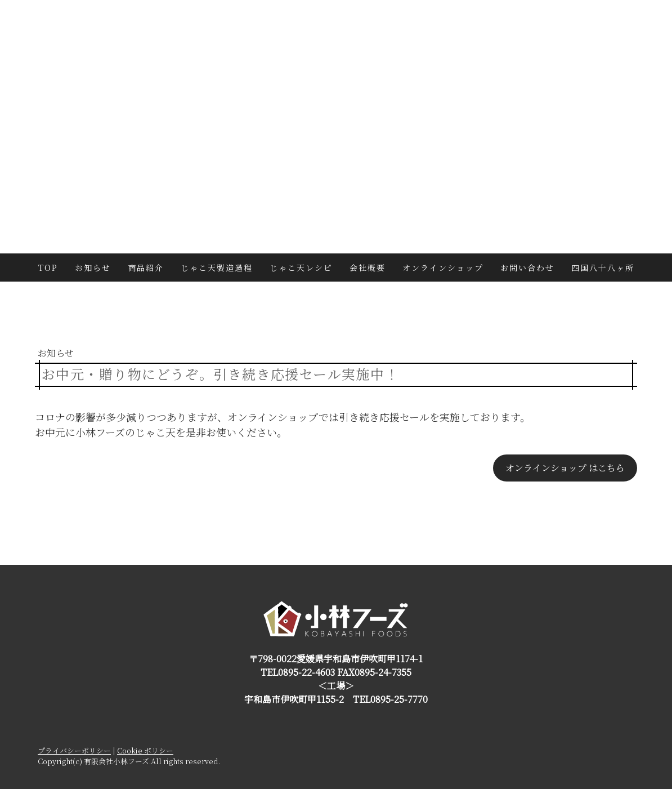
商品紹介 (146, 268)
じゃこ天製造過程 (217, 268)
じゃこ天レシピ (301, 268)
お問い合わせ (527, 268)
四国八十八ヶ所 (603, 268)
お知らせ (93, 268)
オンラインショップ (443, 268)
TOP (48, 268)
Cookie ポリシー (145, 750)
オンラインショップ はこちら (565, 468)
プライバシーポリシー (74, 750)
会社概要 (368, 268)
